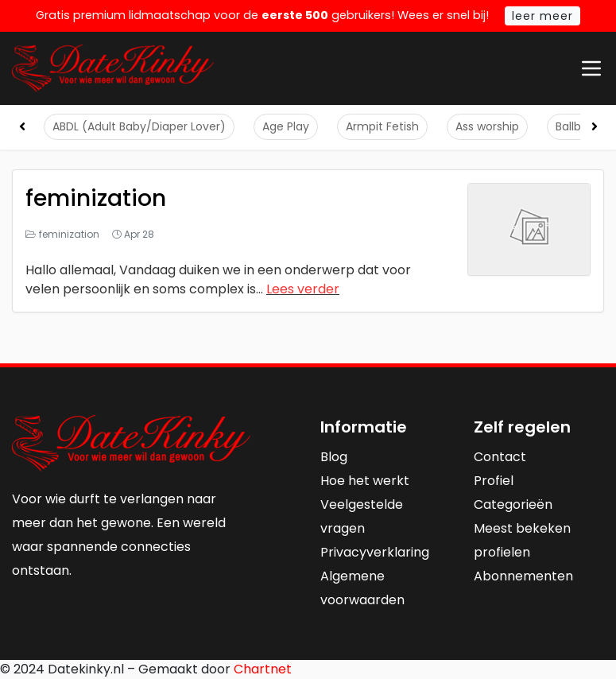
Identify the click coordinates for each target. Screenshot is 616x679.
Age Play (286, 126)
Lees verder (303, 289)
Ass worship (487, 126)
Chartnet (263, 669)
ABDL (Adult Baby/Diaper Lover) (139, 126)
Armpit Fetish (382, 126)
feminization (96, 198)
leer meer (542, 16)
